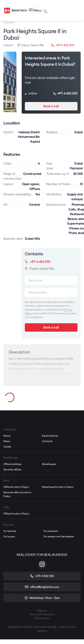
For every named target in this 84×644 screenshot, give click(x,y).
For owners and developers (59, 536)
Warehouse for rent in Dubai (58, 487)
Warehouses (49, 464)
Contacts (47, 441)
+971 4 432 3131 (63, 45)
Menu (35, 10)
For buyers (9, 536)
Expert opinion (50, 436)
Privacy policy (42, 618)
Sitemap (42, 611)
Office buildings (12, 464)
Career (7, 447)
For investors (51, 531)
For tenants (10, 531)
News (7, 441)
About (7, 436)
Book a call (51, 106)
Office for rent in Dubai (16, 487)
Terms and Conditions (42, 614)
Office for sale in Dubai (16, 514)
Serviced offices (12, 469)
